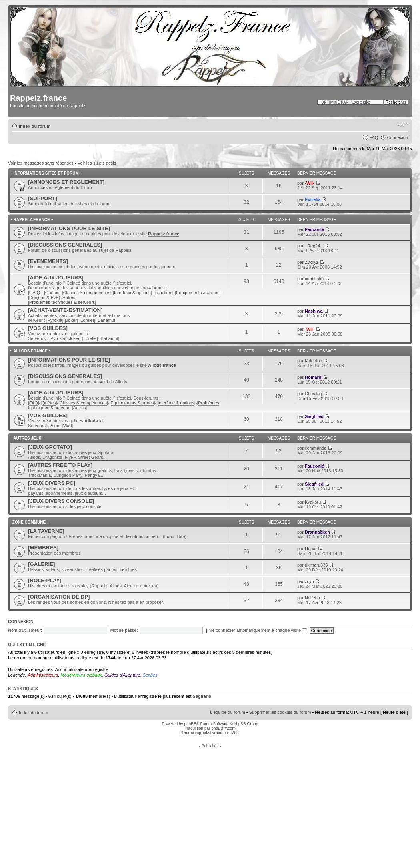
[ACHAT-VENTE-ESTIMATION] (65, 310)
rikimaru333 (316, 565)
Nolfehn (312, 598)
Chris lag (313, 394)
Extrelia (313, 199)
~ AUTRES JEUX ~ (27, 438)
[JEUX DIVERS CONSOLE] (61, 501)
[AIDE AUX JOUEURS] (56, 278)
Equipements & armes (198, 293)
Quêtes (52, 293)
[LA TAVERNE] (46, 531)
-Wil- (310, 183)
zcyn (309, 581)
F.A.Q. (35, 293)
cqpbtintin (314, 279)
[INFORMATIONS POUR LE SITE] (69, 228)
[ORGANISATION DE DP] (59, 597)
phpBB (190, 724)
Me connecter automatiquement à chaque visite (258, 630)
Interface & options (132, 293)
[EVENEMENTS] (48, 261)
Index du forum (35, 126)
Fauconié (314, 229)
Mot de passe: (124, 630)
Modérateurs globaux (81, 675)
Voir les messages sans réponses (41, 163)
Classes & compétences (87, 293)
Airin (55, 426)
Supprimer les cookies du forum (280, 712)
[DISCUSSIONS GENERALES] (65, 245)
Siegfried (314, 416)
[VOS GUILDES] (48, 328)
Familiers (163, 293)
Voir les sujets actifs (97, 163)
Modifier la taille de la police (402, 125)
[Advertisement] (210, 804)
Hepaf (311, 549)
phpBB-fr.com (223, 728)
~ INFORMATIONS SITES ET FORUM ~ (46, 173)
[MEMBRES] (43, 548)
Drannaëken (317, 532)
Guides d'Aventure (122, 675)
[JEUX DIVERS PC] (52, 483)
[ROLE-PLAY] (45, 580)
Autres (69, 297)
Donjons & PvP (44, 297)
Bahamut (106, 320)
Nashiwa (314, 311)
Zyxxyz (312, 262)
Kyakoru (313, 502)
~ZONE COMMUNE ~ (30, 522)
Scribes (150, 675)
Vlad (67, 426)
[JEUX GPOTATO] (50, 447)
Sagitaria (202, 696)
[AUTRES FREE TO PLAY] (60, 465)
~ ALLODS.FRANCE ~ (30, 351)
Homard (313, 377)
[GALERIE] (41, 564)
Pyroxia (55, 320)
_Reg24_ (314, 246)
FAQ (374, 137)
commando (316, 448)
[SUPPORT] (43, 198)
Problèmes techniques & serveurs (62, 302)
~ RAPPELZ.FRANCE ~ (32, 220)
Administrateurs (43, 675)
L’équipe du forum (227, 712)
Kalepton (313, 361)
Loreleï (87, 320)
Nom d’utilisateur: (25, 630)
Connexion (397, 137)
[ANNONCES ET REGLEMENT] (66, 182)
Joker (71, 320)
